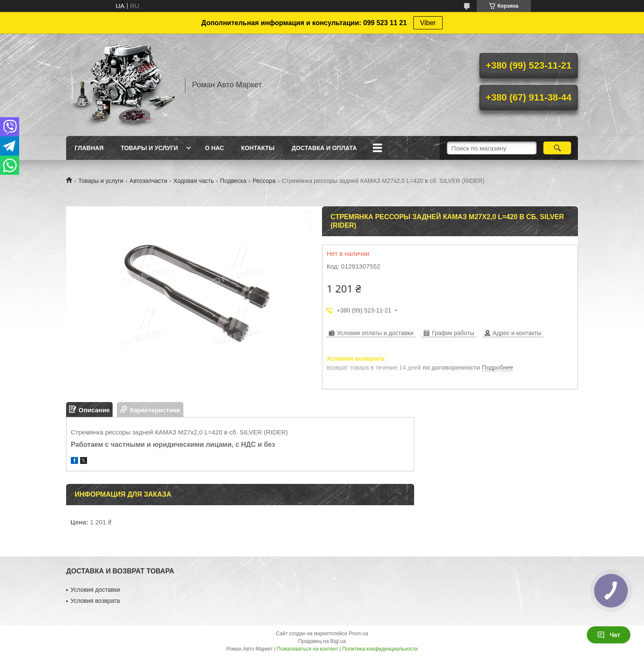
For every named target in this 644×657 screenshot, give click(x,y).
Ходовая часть (193, 181)
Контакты (258, 148)
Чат (609, 635)
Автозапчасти (148, 181)
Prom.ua (358, 634)
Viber (428, 23)
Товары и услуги (149, 148)
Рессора (264, 181)
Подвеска (233, 181)
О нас (214, 148)
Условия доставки (95, 590)
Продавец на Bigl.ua (322, 641)
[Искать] (557, 148)
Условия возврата (95, 601)
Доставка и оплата (324, 148)
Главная (89, 148)
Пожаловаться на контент (307, 649)
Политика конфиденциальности (380, 649)
